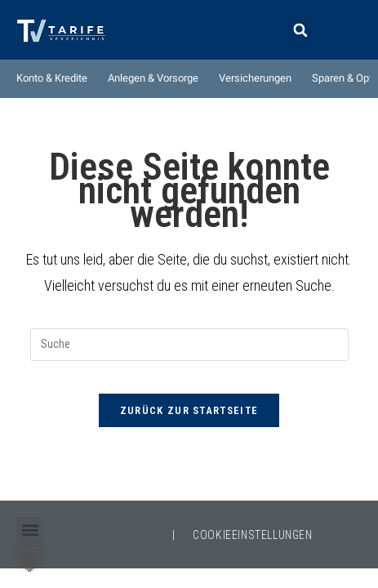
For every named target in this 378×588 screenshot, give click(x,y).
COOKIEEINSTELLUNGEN (252, 535)
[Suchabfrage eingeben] (189, 345)
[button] (300, 31)
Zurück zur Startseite (189, 410)
